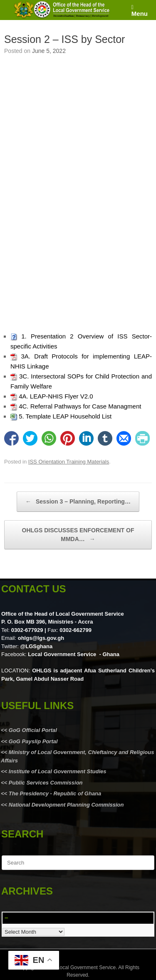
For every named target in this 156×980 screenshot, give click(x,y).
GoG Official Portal (33, 730)
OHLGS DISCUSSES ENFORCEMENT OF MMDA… (78, 535)
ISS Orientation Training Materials (69, 462)
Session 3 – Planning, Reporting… (78, 502)
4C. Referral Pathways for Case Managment (80, 406)
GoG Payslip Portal (33, 741)
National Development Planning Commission (66, 805)
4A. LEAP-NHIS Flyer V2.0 (56, 396)
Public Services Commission (46, 783)
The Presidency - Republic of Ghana (54, 793)
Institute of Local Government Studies (57, 771)
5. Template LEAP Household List (65, 416)
